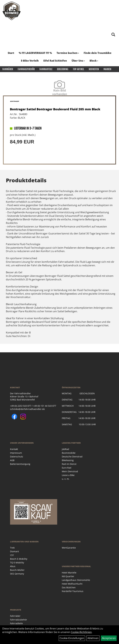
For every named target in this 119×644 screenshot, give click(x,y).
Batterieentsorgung (20, 464)
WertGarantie (69, 548)
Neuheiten (94, 69)
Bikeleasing (68, 460)
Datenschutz (17, 457)
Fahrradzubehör (26, 69)
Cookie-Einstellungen (72, 638)
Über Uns (78, 61)
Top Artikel (78, 69)
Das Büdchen (69, 587)
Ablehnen (93, 638)
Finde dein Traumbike (98, 53)
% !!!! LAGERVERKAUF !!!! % (35, 53)
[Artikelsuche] (113, 35)
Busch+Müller (17, 570)
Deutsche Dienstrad (72, 457)
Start (11, 53)
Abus (13, 566)
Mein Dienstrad (70, 471)
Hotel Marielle (69, 573)
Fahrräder (8, 69)
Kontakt (14, 449)
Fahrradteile (46, 69)
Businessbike (69, 453)
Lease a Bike (68, 475)
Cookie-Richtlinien (81, 632)
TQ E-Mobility (17, 563)
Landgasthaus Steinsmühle (76, 580)
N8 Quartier (68, 576)
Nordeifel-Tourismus (73, 591)
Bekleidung (63, 69)
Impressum (16, 453)
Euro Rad (67, 468)
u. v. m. (66, 479)
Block (94, 61)
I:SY (12, 555)
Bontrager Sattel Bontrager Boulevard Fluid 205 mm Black (55, 109)
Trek (12, 548)
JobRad (65, 449)
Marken (107, 69)
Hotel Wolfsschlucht (72, 584)
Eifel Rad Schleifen (55, 61)
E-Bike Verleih (30, 61)
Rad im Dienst (69, 464)
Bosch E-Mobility (19, 559)
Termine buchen (68, 53)
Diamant (14, 551)
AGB (12, 460)
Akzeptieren (109, 638)
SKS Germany (17, 574)
